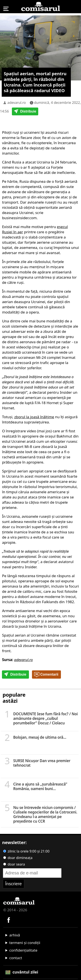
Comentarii (46, 675)
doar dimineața (18, 858)
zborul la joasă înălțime (34, 417)
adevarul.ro (17, 103)
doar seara (14, 864)
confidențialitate (23, 950)
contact (16, 958)
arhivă (15, 935)
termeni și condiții (25, 943)
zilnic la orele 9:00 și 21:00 (26, 851)
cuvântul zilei (22, 972)
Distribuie (25, 112)
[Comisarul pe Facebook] (9, 920)
